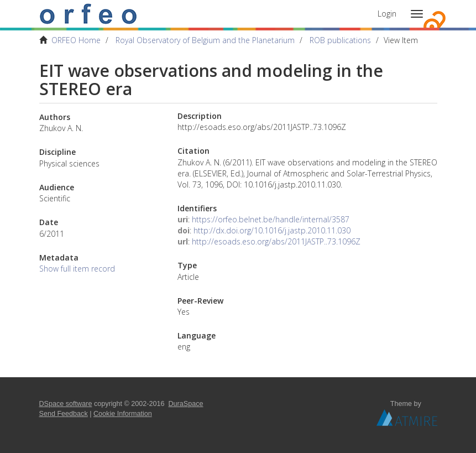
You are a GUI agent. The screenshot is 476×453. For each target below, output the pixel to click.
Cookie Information (123, 414)
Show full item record (77, 269)
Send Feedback (64, 414)
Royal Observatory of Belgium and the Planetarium (205, 40)
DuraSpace (186, 404)
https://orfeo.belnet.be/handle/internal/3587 (271, 219)
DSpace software (66, 404)
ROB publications (340, 40)
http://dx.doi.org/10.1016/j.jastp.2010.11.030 (272, 230)
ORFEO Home (76, 40)
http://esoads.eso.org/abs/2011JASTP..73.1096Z (276, 241)
